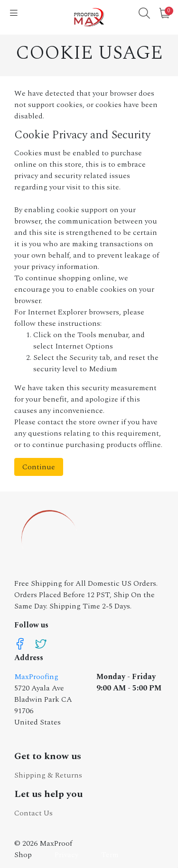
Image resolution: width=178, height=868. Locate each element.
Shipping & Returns (48, 775)
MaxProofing (36, 677)
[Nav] (14, 14)
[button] (144, 15)
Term (110, 855)
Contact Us (33, 813)
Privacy (66, 855)
